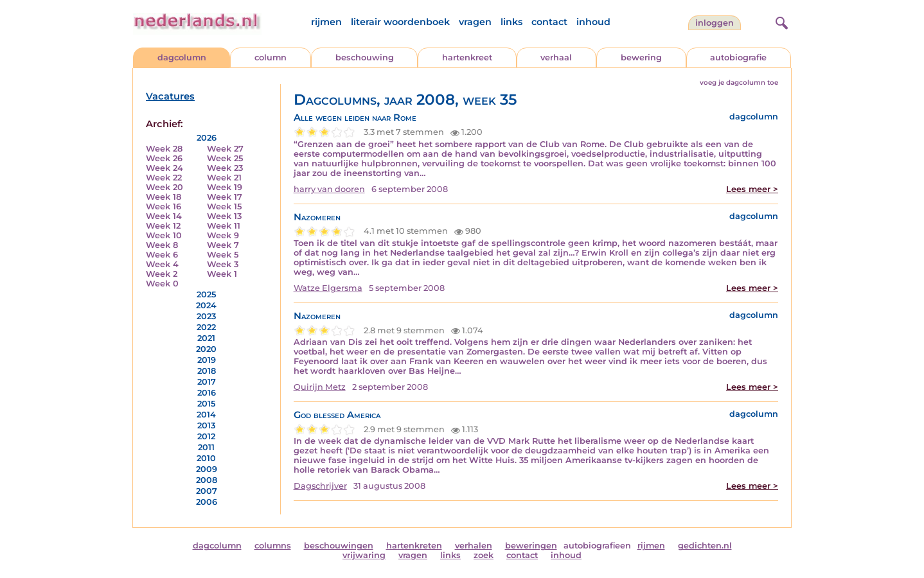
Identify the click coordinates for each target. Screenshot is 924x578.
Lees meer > (752, 189)
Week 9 (223, 235)
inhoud (593, 22)
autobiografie (738, 57)
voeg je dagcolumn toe (739, 83)
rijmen (326, 22)
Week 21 (224, 178)
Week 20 (164, 187)
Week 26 (164, 158)
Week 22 (164, 178)
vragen (475, 22)
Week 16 (164, 206)
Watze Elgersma (328, 288)
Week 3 (223, 264)
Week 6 (162, 255)
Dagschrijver (320, 486)
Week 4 (162, 264)
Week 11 (224, 226)
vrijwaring (364, 555)
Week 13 (224, 216)
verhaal (556, 57)
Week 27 (225, 149)
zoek (484, 555)
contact (549, 22)
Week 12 (163, 226)
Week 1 (222, 274)
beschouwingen (339, 546)
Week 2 (162, 274)
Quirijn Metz (320, 387)
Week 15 (224, 206)
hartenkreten (414, 546)
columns (273, 546)
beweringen (531, 546)
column (271, 57)
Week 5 (223, 255)
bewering (641, 57)
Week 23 (225, 168)
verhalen (474, 546)
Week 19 (225, 187)
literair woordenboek (400, 22)
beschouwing (365, 57)
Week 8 (162, 245)
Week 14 (164, 216)
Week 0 (162, 284)
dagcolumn (182, 57)
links (511, 22)
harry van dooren (329, 189)
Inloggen (715, 23)
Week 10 (164, 235)
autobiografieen (597, 546)
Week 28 (164, 149)
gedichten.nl (705, 546)
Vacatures (170, 96)
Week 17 (225, 197)
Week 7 (223, 245)
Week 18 (164, 197)
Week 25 (225, 158)
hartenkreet (467, 57)
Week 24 (164, 168)
